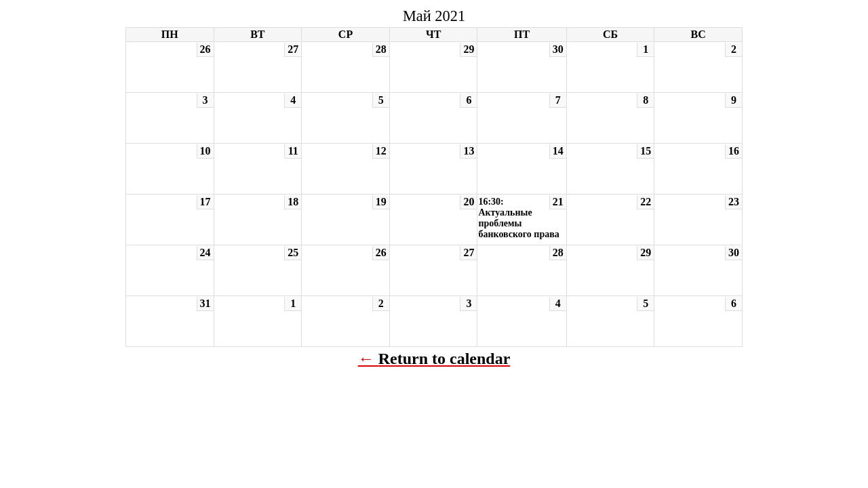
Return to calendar (445, 359)
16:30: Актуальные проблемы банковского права (518, 218)
